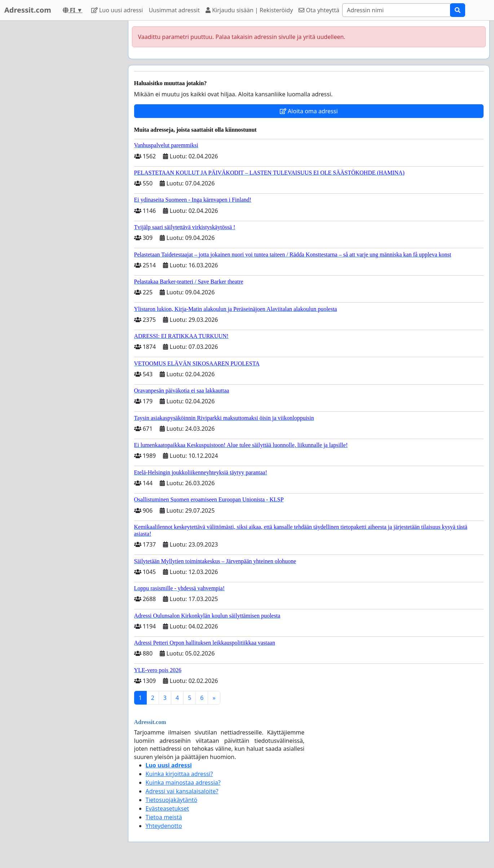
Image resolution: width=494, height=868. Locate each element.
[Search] (396, 10)
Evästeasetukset (167, 808)
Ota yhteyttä (319, 10)
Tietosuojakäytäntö (172, 800)
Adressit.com (28, 10)
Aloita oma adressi (309, 111)
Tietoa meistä (164, 817)
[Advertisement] (58, 129)
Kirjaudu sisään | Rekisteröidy (249, 10)
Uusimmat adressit (174, 10)
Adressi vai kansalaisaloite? (182, 791)
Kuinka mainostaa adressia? (183, 782)
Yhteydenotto (164, 826)
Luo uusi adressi (117, 10)
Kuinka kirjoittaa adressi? (179, 774)
